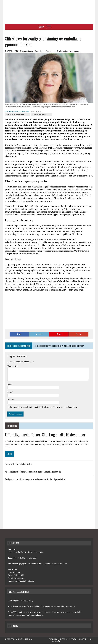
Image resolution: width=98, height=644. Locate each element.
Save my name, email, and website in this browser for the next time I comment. (44, 407)
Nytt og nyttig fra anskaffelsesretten (19, 464)
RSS (91, 639)
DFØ (17, 51)
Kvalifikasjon (62, 51)
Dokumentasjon (27, 51)
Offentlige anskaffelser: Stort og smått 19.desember (45, 435)
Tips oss (74, 639)
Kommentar (12, 366)
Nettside (11, 400)
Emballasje (39, 51)
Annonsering (83, 639)
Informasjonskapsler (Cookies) (20, 601)
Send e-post (38, 553)
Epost (10, 392)
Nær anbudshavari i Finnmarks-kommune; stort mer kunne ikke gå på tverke (33, 472)
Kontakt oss (64, 639)
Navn (10, 385)
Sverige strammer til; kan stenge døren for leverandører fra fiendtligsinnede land (35, 480)
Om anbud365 (53, 639)
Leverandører (75, 51)
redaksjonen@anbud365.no (56, 564)
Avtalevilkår (56, 642)
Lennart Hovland (22, 112)
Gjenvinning (50, 51)
